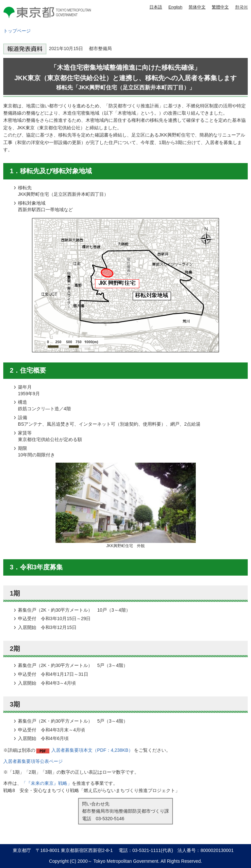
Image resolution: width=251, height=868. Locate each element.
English (175, 7)
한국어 (241, 7)
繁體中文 (220, 7)
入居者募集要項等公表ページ (33, 761)
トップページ (17, 31)
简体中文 (197, 7)
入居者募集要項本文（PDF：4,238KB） (92, 750)
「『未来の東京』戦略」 (47, 783)
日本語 (156, 7)
